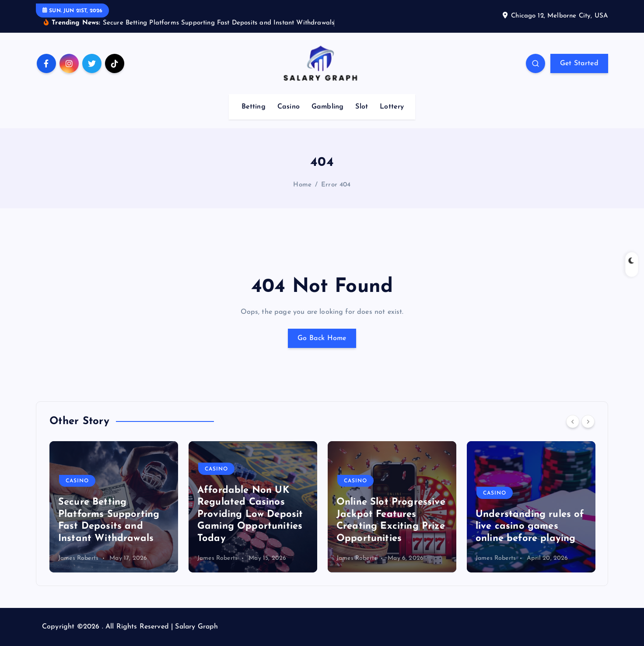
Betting (254, 107)
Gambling (327, 107)
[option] (114, 507)
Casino (289, 107)
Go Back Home (322, 338)
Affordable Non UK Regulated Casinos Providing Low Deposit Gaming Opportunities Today (250, 514)
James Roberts (78, 558)
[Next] (588, 421)
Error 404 (336, 185)
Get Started (579, 63)
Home (302, 185)
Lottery (392, 107)
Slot (362, 107)
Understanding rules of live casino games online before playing (530, 527)
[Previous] (573, 421)
